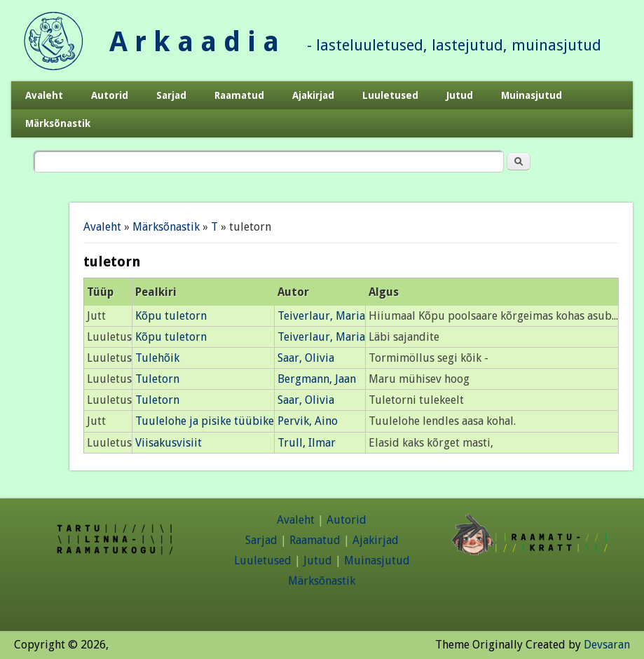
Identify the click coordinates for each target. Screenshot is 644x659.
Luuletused (390, 95)
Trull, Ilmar (307, 443)
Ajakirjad (313, 95)
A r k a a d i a (194, 42)
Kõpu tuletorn (171, 316)
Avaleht (44, 95)
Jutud (460, 95)
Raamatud (239, 95)
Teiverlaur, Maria (321, 316)
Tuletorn (157, 379)
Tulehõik (157, 358)
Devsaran (607, 645)
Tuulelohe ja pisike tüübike (205, 421)
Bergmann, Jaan (317, 379)
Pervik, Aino (308, 421)
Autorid (110, 95)
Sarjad (171, 95)
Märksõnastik (58, 123)
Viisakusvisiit (169, 443)
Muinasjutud (532, 95)
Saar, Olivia (306, 358)
